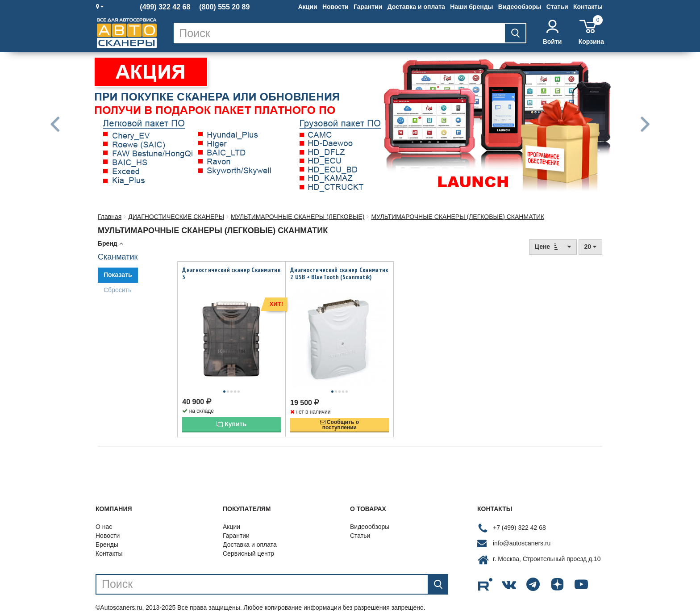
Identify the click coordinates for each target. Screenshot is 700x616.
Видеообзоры (520, 7)
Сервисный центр (248, 544)
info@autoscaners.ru (522, 533)
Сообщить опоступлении (340, 415)
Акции (308, 7)
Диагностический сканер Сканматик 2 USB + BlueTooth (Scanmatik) (339, 273)
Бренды (107, 535)
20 (590, 247)
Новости (335, 7)
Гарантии (368, 7)
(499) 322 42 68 (165, 7)
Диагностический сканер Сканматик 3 (231, 273)
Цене (553, 246)
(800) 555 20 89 (224, 7)
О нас (104, 517)
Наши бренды (471, 7)
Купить (231, 414)
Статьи (557, 7)
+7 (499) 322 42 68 (519, 518)
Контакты (588, 7)
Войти (552, 32)
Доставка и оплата (416, 7)
